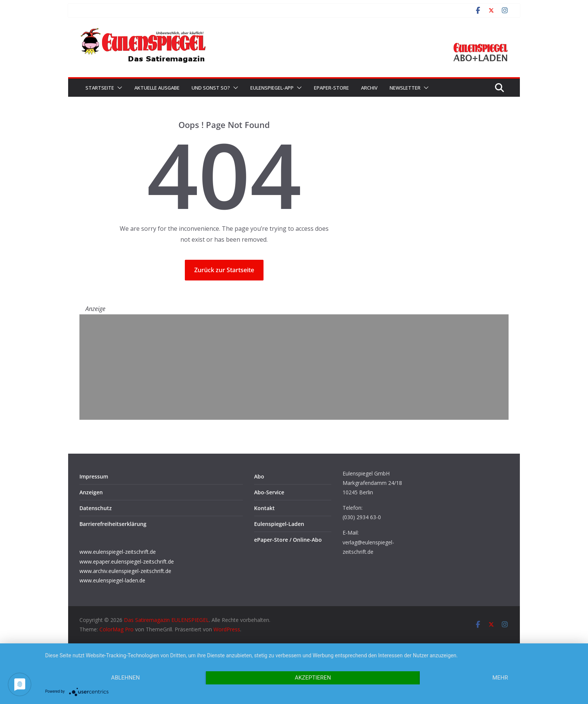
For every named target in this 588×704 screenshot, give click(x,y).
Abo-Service (269, 492)
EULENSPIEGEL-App (272, 88)
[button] (118, 88)
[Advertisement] (294, 367)
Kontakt (264, 508)
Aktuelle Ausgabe (157, 88)
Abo (259, 476)
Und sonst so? (211, 88)
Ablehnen (125, 678)
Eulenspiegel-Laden (279, 524)
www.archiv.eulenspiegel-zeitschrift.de (125, 571)
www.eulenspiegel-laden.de (112, 580)
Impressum (94, 476)
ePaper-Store (331, 88)
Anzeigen (91, 492)
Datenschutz (96, 508)
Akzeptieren (313, 678)
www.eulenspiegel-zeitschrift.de (118, 552)
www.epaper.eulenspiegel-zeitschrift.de (127, 562)
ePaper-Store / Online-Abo (288, 540)
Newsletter (405, 88)
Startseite (100, 88)
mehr (500, 678)
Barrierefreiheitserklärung (113, 524)
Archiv (369, 88)
